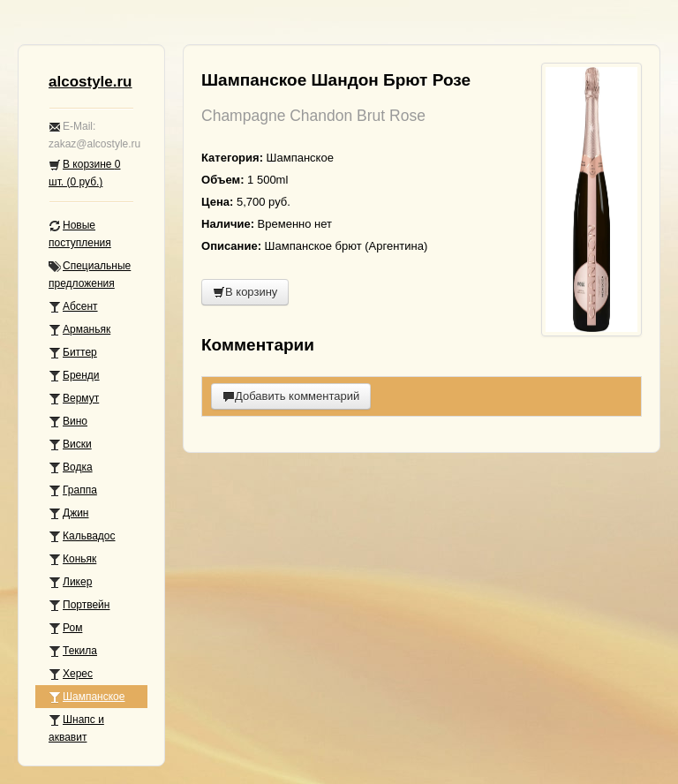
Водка (71, 467)
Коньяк (72, 559)
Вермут (74, 399)
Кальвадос (82, 536)
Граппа (73, 490)
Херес (71, 674)
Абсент (73, 307)
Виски (70, 445)
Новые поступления (80, 234)
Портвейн (79, 605)
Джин (68, 513)
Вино (68, 422)
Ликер (70, 582)
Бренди (74, 376)
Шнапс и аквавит (76, 728)
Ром (65, 628)
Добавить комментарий (291, 396)
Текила (73, 651)
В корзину (245, 292)
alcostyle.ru (90, 82)
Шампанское (87, 697)
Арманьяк (79, 330)
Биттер (73, 353)
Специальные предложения (90, 275)
